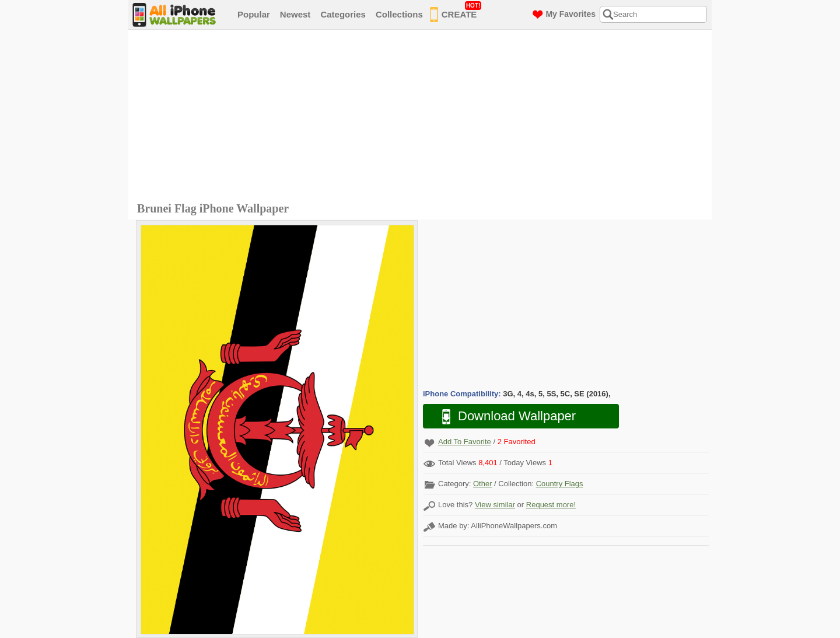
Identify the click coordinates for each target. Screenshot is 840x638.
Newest (295, 14)
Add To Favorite (465, 442)
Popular (254, 14)
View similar (495, 505)
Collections (399, 14)
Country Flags (560, 484)
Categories (343, 14)
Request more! (551, 505)
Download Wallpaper (503, 416)
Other (483, 484)
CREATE (456, 12)
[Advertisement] (423, 117)
